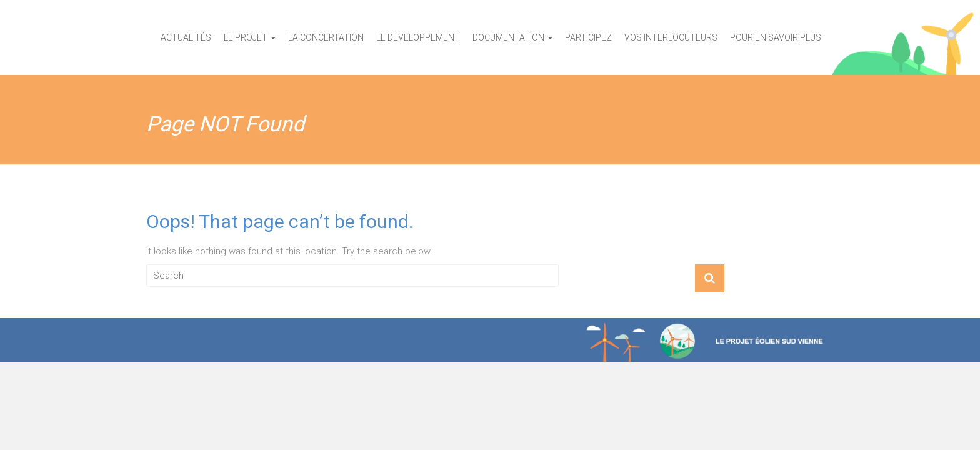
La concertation (326, 37)
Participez (588, 37)
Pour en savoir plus (776, 37)
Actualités (186, 37)
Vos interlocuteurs (671, 37)
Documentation (508, 37)
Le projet (246, 37)
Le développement (418, 37)
